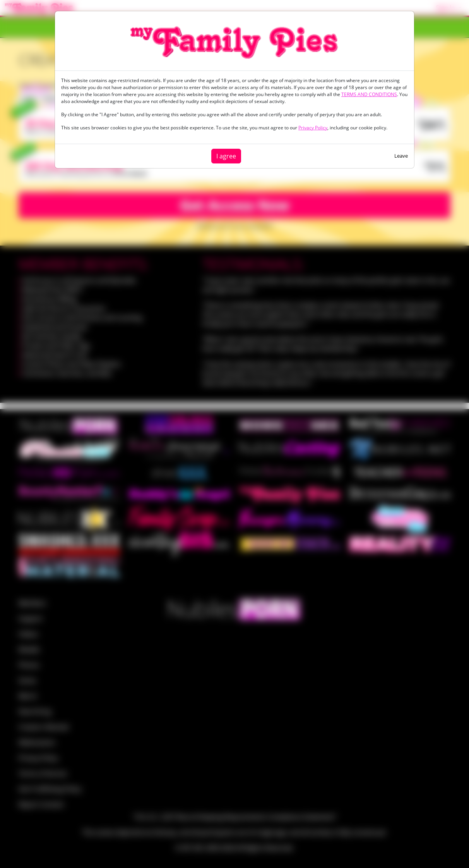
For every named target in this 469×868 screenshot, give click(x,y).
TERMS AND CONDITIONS (369, 94)
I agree (226, 156)
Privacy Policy (313, 128)
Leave (401, 156)
